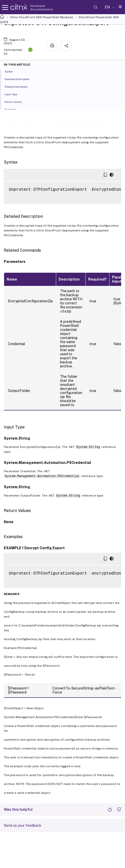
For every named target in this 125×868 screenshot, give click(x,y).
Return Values (16, 102)
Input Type (14, 94)
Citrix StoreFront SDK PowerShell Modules (42, 17)
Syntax (12, 71)
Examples (13, 109)
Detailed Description (20, 79)
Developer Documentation (42, 8)
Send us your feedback (23, 825)
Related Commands (19, 86)
